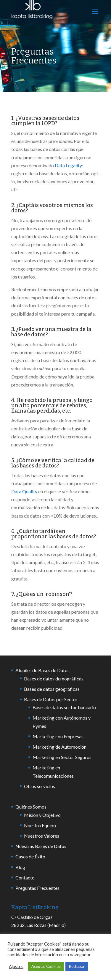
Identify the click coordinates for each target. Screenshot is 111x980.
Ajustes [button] (16, 967)
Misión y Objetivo (42, 815)
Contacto (25, 878)
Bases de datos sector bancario (64, 707)
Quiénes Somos (31, 807)
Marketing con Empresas (58, 736)
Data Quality (24, 491)
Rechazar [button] (77, 966)
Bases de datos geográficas (52, 689)
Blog (20, 867)
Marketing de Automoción (59, 747)
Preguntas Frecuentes (37, 888)
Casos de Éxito (30, 856)
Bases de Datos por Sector (51, 699)
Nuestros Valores (42, 836)
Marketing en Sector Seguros (62, 757)
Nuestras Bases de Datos (41, 846)
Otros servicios (40, 786)
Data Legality (68, 165)
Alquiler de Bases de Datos (42, 670)
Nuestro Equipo (40, 825)
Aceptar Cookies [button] (46, 966)
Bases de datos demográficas (54, 678)
